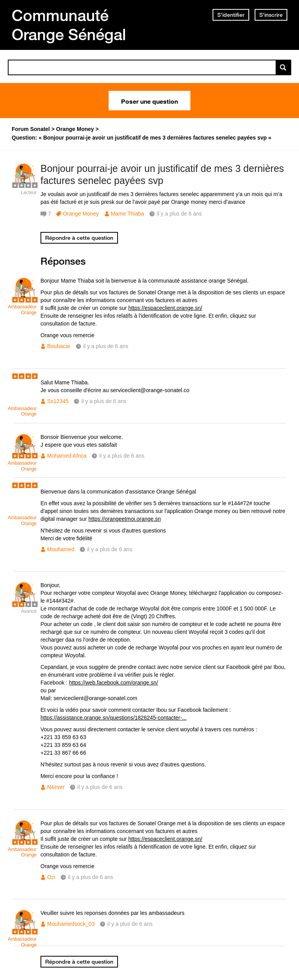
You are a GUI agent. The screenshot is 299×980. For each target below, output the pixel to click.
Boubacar (59, 346)
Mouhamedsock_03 (71, 924)
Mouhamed (61, 549)
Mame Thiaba (128, 214)
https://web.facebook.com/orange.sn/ (113, 683)
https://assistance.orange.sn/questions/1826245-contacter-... (113, 718)
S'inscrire (271, 15)
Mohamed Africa (67, 456)
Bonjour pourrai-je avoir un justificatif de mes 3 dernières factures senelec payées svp (162, 174)
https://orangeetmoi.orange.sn (125, 519)
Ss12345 (58, 401)
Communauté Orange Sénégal (69, 25)
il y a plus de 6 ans (106, 346)
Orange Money (81, 214)
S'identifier (231, 15)
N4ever (56, 787)
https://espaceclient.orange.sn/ (165, 308)
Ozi (51, 877)
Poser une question (149, 101)
